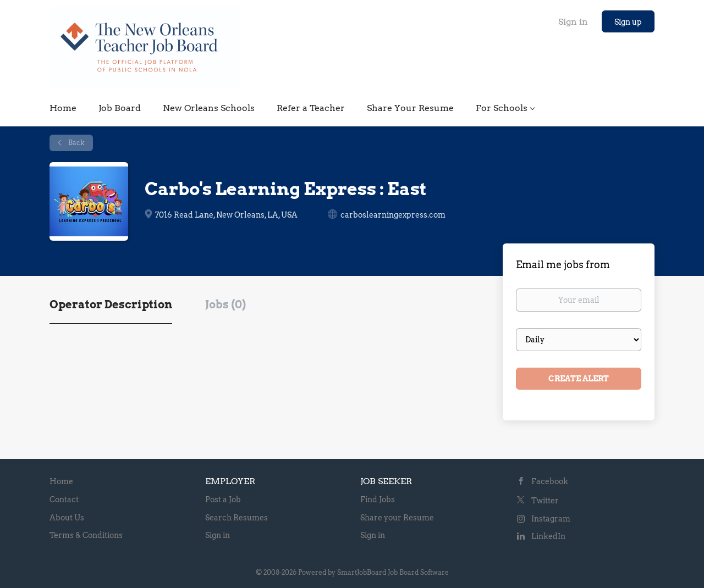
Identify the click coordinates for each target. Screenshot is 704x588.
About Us (67, 518)
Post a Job (223, 500)
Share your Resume (397, 518)
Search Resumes (237, 518)
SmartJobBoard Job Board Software (393, 572)
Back (76, 143)
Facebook (550, 481)
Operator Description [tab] (111, 304)
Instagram (551, 519)
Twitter (545, 501)
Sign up (628, 22)
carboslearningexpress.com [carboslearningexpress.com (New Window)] (393, 215)
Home (61, 481)
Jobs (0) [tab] (226, 304)
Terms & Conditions (86, 535)
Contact (64, 500)
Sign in (573, 22)
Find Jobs (378, 500)
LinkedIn (548, 536)
